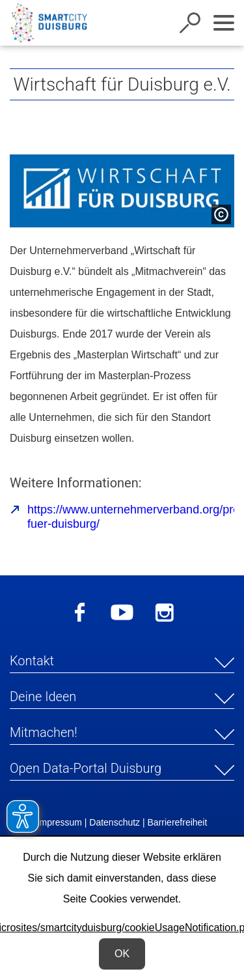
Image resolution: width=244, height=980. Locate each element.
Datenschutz (115, 822)
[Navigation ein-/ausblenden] (224, 23)
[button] (122, 663)
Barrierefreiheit (178, 822)
